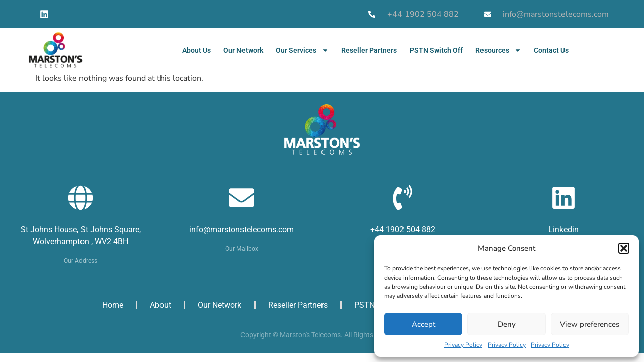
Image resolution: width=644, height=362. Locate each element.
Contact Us (551, 50)
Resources (498, 50)
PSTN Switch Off (436, 50)
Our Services (302, 50)
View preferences (590, 324)
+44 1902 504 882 (403, 230)
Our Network (243, 50)
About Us (196, 50)
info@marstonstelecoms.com (242, 230)
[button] (624, 248)
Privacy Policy (463, 345)
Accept (423, 324)
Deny (507, 324)
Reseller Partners (369, 50)
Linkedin (563, 230)
